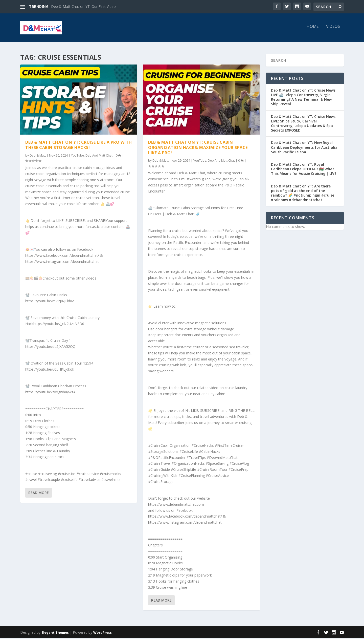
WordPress (103, 633)
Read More (39, 493)
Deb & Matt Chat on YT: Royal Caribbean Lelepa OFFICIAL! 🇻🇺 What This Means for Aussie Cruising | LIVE (304, 170)
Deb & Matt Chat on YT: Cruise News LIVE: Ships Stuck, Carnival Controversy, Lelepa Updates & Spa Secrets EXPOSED (303, 124)
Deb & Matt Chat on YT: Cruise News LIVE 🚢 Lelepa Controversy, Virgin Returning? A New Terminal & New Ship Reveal (303, 98)
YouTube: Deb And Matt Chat (92, 156)
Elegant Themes (55, 633)
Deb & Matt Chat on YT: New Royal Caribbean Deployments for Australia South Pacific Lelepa (304, 148)
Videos (333, 29)
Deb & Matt (38, 156)
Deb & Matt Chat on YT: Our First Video (83, 6)
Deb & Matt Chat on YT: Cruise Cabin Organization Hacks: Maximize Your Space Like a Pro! (198, 148)
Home (313, 29)
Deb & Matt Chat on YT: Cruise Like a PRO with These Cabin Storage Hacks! (79, 146)
